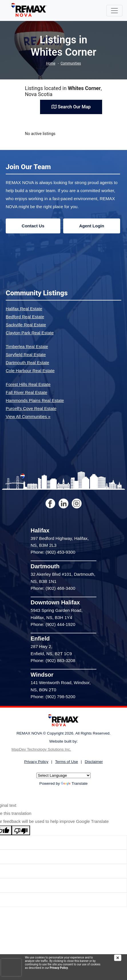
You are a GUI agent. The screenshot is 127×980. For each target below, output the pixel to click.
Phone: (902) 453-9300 (53, 552)
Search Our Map (71, 107)
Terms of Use (67, 762)
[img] (121, 958)
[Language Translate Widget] (64, 775)
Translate (74, 783)
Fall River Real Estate (26, 392)
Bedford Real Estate (25, 317)
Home (51, 63)
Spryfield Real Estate (26, 355)
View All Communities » (28, 416)
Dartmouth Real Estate (27, 363)
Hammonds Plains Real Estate (35, 400)
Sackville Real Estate (26, 325)
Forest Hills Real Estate (28, 384)
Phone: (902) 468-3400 (53, 588)
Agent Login (92, 226)
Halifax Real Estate (24, 309)
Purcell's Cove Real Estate (31, 408)
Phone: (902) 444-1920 (53, 624)
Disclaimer (94, 762)
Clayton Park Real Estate (30, 333)
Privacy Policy (59, 968)
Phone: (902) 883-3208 (53, 660)
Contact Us (33, 226)
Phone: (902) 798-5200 (53, 697)
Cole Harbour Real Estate (30, 371)
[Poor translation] (21, 830)
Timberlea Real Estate (27, 346)
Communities (71, 63)
